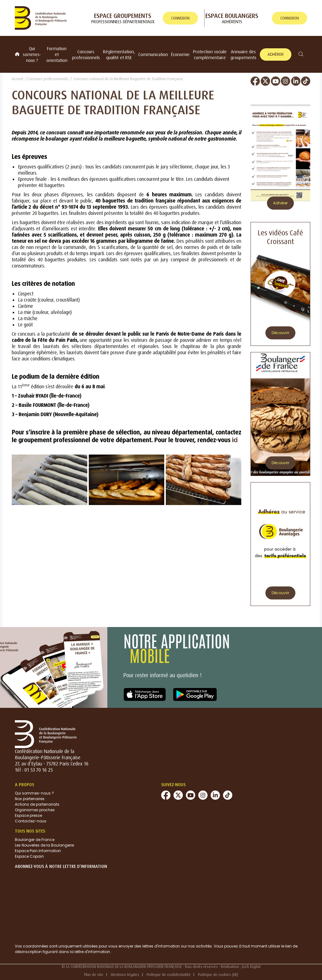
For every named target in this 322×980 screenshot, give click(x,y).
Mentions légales (125, 975)
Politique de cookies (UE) (218, 975)
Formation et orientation (57, 54)
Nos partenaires (30, 799)
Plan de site (94, 975)
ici (235, 440)
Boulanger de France (35, 840)
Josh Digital (251, 967)
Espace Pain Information (38, 851)
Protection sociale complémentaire (210, 54)
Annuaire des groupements (243, 54)
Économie (180, 54)
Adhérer (276, 54)
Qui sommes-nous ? (32, 54)
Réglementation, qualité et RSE (119, 54)
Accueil (17, 79)
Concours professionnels (86, 54)
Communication (153, 54)
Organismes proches (35, 810)
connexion (180, 18)
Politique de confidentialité (169, 975)
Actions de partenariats (37, 804)
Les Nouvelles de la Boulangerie (44, 845)
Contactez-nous (31, 821)
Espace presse (28, 815)
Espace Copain (29, 856)
